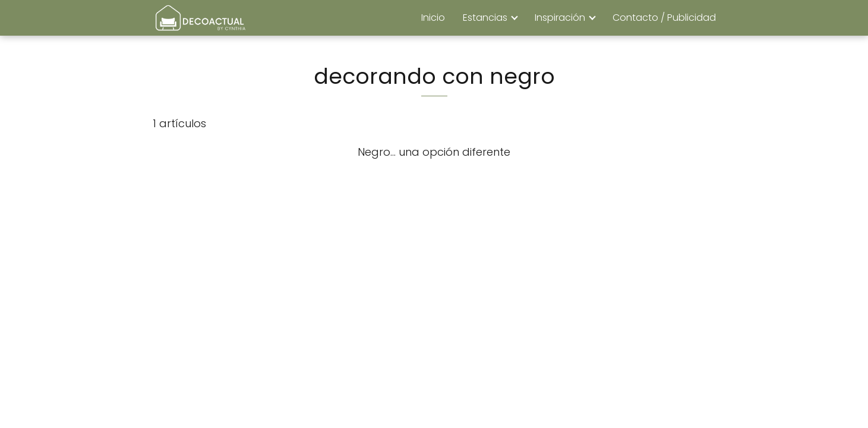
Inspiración (560, 18)
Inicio (433, 18)
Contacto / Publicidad (664, 18)
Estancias (485, 18)
